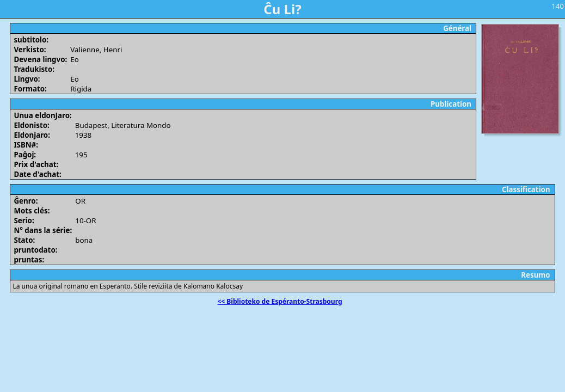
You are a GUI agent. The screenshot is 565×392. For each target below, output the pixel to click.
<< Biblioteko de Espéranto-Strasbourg (280, 301)
